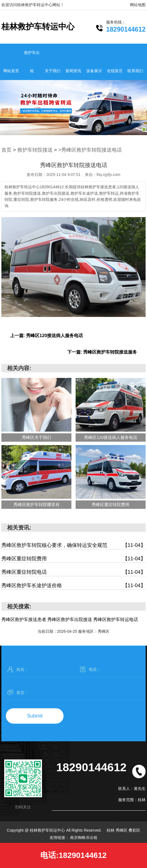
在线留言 (115, 71)
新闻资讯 (73, 71)
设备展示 (94, 71)
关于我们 (53, 71)
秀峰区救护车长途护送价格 (73, 586)
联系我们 (135, 71)
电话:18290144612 (73, 855)
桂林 (111, 830)
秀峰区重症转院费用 (73, 559)
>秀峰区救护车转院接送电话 (90, 150)
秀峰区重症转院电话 (73, 572)
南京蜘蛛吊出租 (84, 838)
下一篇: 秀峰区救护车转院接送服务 (102, 352)
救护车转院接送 (35, 150)
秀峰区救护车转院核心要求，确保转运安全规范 (73, 545)
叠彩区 (134, 830)
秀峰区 (122, 830)
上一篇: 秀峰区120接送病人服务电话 (46, 336)
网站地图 (138, 5)
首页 (6, 150)
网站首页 (11, 71)
